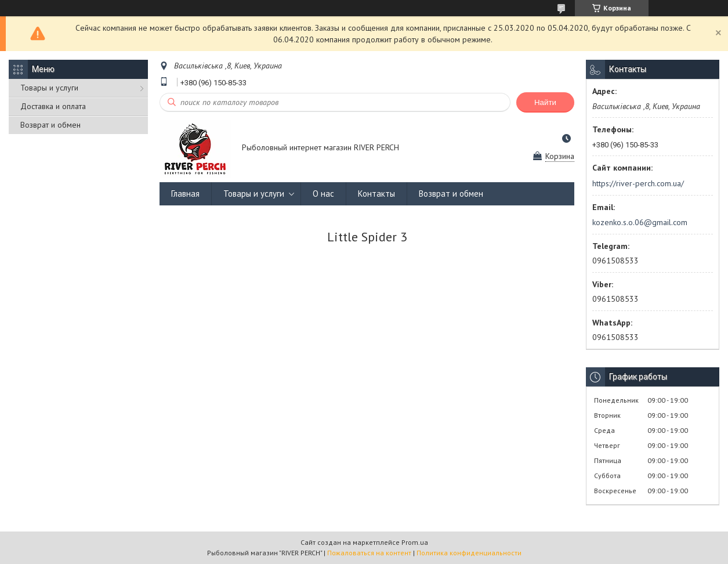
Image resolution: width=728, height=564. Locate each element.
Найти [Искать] (545, 102)
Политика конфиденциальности (469, 553)
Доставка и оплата (53, 106)
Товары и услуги (49, 88)
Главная (185, 194)
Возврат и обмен (50, 125)
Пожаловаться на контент (369, 553)
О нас (323, 194)
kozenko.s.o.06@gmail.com (640, 222)
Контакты (376, 194)
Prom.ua (415, 542)
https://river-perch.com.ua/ (638, 183)
